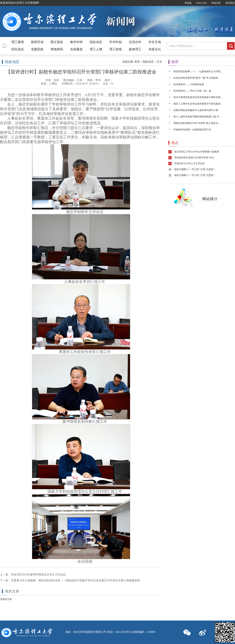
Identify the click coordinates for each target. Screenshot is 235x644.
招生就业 (18, 49)
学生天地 (155, 42)
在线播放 (76, 49)
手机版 (188, 3)
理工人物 (96, 49)
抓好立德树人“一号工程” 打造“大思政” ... (195, 169)
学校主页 (216, 3)
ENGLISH (201, 3)
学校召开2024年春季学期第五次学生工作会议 (38, 575)
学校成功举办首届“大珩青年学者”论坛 (194, 158)
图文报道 (57, 42)
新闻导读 (37, 42)
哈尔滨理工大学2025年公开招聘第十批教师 (197, 152)
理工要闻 (18, 42)
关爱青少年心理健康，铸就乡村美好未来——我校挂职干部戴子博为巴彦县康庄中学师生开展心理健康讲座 (75, 580)
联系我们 (230, 3)
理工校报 (116, 49)
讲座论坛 (155, 49)
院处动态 (96, 42)
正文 (159, 62)
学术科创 (116, 42)
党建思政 (37, 49)
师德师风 (57, 49)
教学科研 (76, 42)
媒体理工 (135, 49)
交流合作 (135, 42)
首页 (137, 62)
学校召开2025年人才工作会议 (190, 163)
